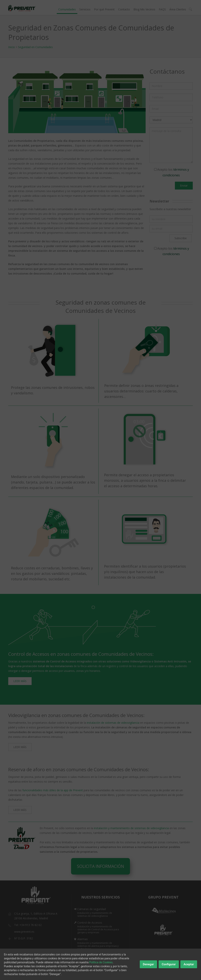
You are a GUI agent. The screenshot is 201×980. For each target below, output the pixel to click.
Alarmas (83, 939)
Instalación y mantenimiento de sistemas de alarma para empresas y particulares (98, 946)
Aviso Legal (90, 972)
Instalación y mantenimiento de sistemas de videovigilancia (95, 914)
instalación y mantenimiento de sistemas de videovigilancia (132, 828)
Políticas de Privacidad (116, 972)
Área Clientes (178, 9)
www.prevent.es (24, 932)
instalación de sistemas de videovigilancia (113, 723)
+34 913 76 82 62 (31, 925)
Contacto (124, 9)
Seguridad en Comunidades (35, 47)
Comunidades (67, 9)
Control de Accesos (90, 923)
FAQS (162, 9)
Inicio (12, 47)
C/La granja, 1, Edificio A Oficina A (36, 914)
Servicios (85, 9)
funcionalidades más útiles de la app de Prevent (53, 790)
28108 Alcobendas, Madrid (31, 918)
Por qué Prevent (104, 9)
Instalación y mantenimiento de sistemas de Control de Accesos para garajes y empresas (98, 929)
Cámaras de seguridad (92, 909)
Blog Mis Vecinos (144, 9)
